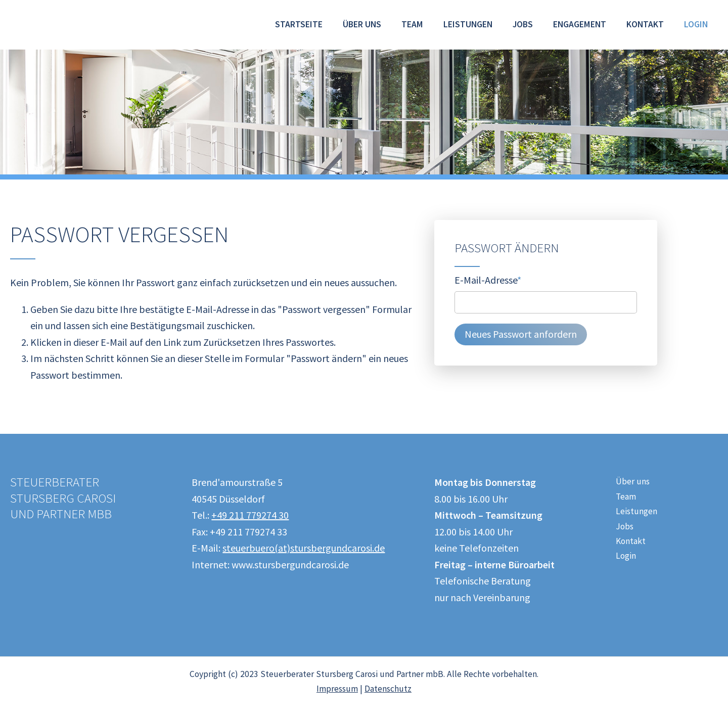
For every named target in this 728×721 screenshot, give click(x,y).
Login (696, 24)
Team (412, 24)
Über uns (362, 24)
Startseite (299, 24)
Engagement (580, 24)
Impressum (337, 689)
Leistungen (468, 24)
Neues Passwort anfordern (521, 334)
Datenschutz (388, 689)
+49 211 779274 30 (250, 515)
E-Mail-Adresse (488, 279)
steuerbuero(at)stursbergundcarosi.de (304, 548)
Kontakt (645, 24)
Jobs (523, 24)
